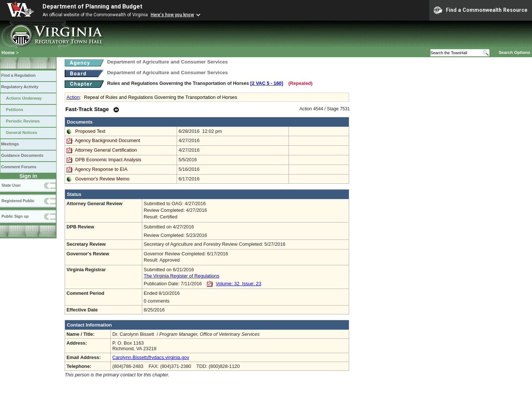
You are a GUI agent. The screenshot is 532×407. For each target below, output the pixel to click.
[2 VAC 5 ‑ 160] (267, 83)
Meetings (10, 144)
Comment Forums (19, 167)
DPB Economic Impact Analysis (108, 160)
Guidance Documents (22, 155)
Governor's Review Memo (103, 179)
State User (11, 185)
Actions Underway (24, 98)
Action (73, 97)
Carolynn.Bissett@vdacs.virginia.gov (151, 357)
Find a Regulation (18, 75)
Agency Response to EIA (101, 169)
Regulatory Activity (20, 87)
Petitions (15, 110)
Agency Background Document (108, 140)
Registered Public (18, 201)
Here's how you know (172, 15)
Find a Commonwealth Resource (481, 10)
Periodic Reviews (23, 121)
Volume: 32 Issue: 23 (238, 284)
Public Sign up (15, 216)
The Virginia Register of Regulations (182, 276)
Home (8, 53)
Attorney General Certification (106, 150)
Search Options (514, 52)
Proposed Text (91, 131)
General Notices (22, 132)
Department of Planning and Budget (92, 6)
